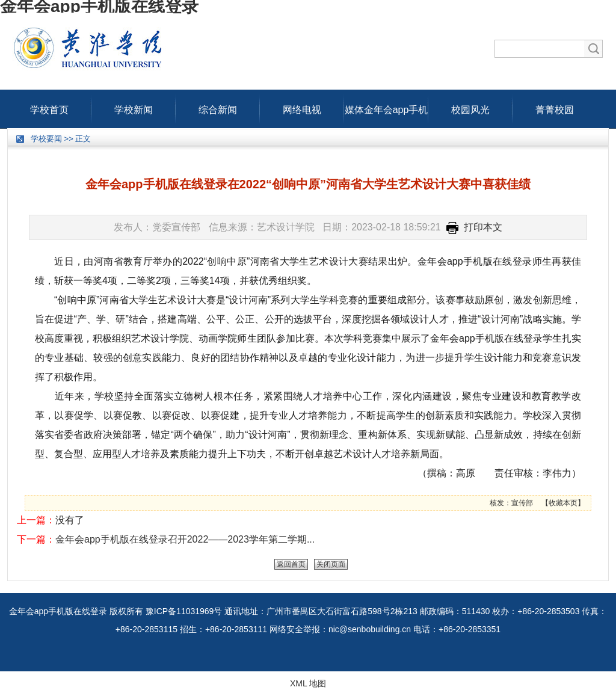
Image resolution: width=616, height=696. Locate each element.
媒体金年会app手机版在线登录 (387, 107)
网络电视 (302, 107)
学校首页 (49, 107)
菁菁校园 (555, 107)
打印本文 (474, 227)
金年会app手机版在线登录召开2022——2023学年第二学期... (185, 539)
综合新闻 (218, 107)
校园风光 (470, 107)
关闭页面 (331, 564)
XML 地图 (308, 683)
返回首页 (291, 564)
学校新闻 (134, 107)
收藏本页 (563, 503)
